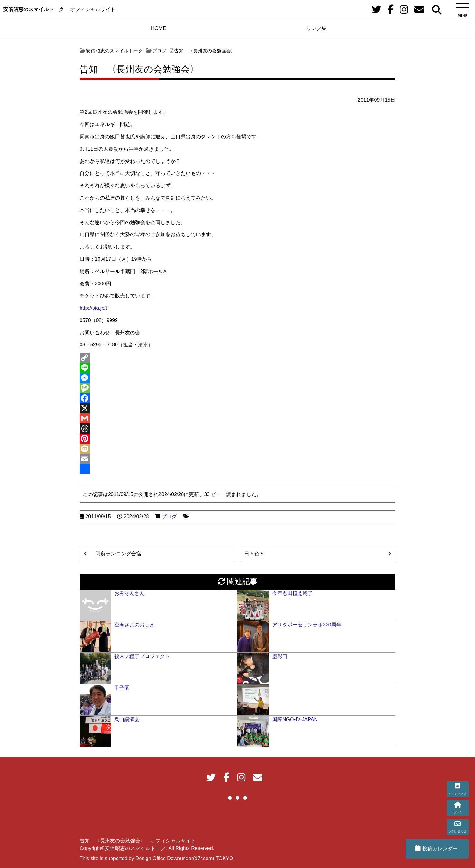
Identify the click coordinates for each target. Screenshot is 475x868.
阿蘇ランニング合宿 (118, 554)
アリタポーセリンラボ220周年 (307, 625)
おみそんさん (129, 593)
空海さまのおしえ (135, 625)
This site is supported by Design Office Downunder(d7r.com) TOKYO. (157, 858)
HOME (159, 28)
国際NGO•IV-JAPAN (295, 719)
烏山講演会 (127, 719)
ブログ (169, 516)
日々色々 (254, 554)
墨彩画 (280, 656)
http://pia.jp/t (93, 308)
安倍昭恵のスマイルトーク (33, 9)
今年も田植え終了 (292, 593)
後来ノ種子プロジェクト (142, 656)
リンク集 (316, 28)
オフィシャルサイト (93, 9)
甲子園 (122, 688)
